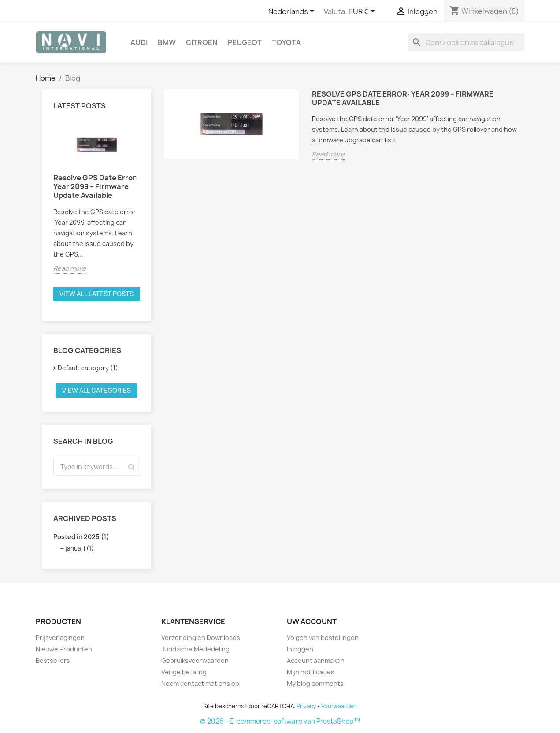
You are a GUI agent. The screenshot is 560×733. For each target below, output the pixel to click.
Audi (139, 42)
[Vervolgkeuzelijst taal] (293, 12)
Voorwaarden (339, 706)
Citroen (202, 42)
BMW (167, 42)
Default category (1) (88, 368)
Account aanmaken (316, 660)
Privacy (306, 706)
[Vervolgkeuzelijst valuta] (363, 12)
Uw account (312, 621)
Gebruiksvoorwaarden (195, 660)
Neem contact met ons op (200, 683)
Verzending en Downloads (201, 638)
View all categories (96, 390)
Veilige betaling (184, 672)
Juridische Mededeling (195, 649)
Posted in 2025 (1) (81, 537)
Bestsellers (53, 660)
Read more (70, 268)
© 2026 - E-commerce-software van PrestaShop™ (280, 721)
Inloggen (300, 649)
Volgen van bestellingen (323, 638)
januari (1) (80, 548)
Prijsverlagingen (60, 638)
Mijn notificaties (311, 672)
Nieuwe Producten (64, 649)
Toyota (286, 42)
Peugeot (245, 42)
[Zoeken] (466, 42)
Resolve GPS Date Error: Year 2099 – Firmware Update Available (96, 186)
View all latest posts (96, 294)
